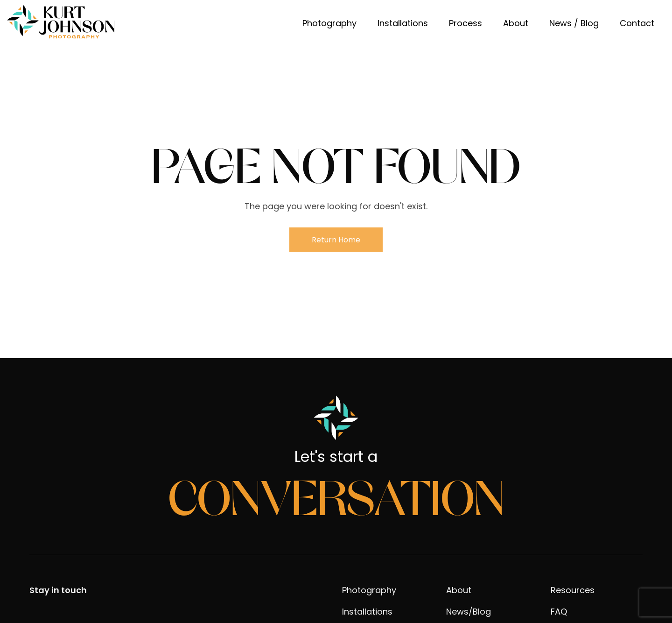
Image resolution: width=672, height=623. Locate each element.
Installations (403, 23)
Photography (329, 23)
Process (465, 23)
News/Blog (469, 612)
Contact (637, 23)
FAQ (559, 612)
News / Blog (574, 23)
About (516, 23)
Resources (573, 590)
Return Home (336, 240)
